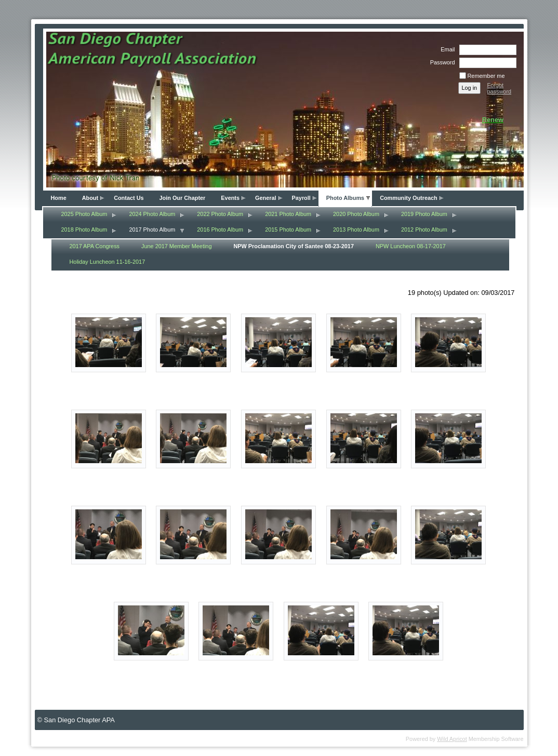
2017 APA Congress (95, 246)
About (90, 198)
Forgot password (500, 88)
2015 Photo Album (288, 230)
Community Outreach (409, 198)
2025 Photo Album (84, 214)
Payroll (301, 198)
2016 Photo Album (220, 230)
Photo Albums (345, 198)
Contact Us (129, 198)
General (266, 198)
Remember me (486, 76)
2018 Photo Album (84, 230)
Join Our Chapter (183, 198)
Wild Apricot (452, 739)
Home (59, 198)
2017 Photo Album (152, 230)
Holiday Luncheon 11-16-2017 (108, 262)
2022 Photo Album (220, 214)
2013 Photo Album (356, 230)
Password (441, 62)
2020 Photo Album (356, 214)
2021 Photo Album (288, 214)
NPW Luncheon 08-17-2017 (411, 246)
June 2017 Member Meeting (176, 246)
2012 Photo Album (424, 230)
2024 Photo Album (152, 214)
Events (230, 198)
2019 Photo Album (424, 214)
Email (446, 49)
